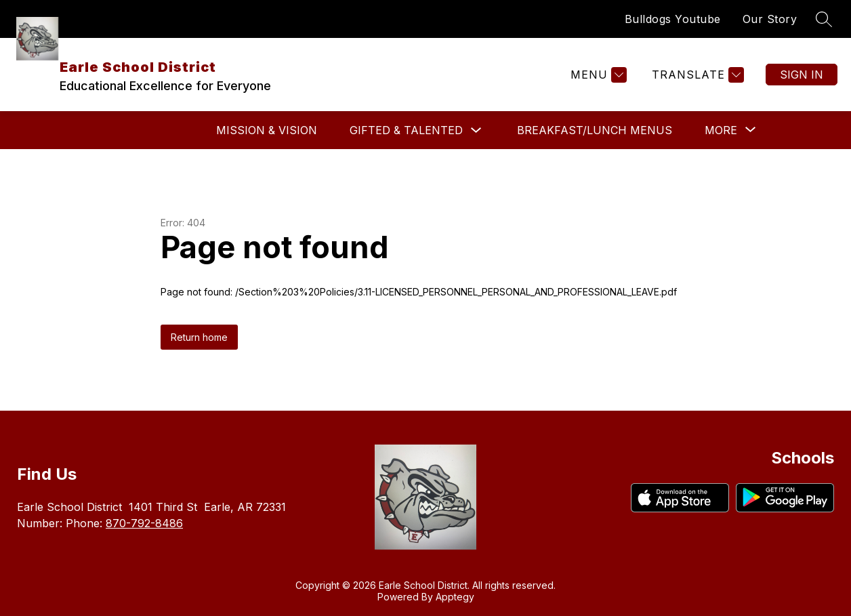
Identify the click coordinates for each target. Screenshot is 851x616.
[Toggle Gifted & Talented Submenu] (476, 130)
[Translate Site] (696, 75)
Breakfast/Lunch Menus (595, 130)
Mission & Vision (267, 130)
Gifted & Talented (406, 130)
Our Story (770, 19)
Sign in (802, 75)
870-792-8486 (144, 523)
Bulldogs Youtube (673, 19)
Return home (199, 337)
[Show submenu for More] (721, 130)
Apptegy (455, 597)
